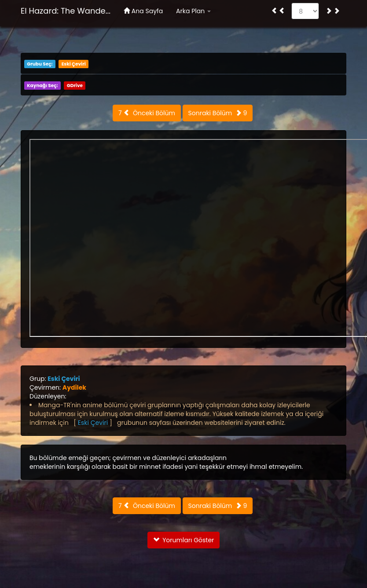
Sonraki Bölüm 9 (218, 113)
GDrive (75, 86)
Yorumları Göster (184, 540)
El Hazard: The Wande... (66, 11)
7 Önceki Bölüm (147, 113)
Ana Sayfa (143, 11)
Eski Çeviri (74, 64)
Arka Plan (193, 11)
